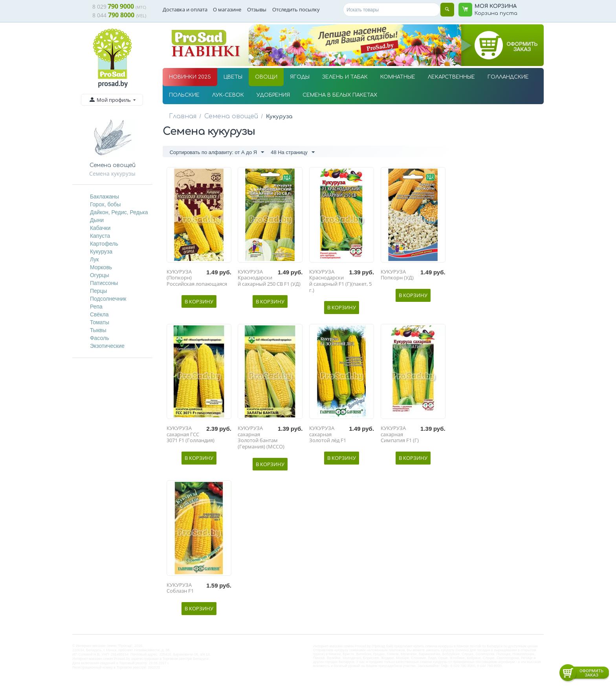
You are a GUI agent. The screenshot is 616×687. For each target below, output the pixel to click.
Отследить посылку (296, 9)
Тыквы (98, 330)
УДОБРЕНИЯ (273, 95)
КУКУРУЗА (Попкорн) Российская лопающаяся (197, 280)
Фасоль (100, 338)
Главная (181, 116)
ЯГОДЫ (300, 77)
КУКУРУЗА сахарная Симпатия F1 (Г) (400, 436)
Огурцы (100, 275)
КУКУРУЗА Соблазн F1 (180, 590)
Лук (94, 259)
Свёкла (99, 314)
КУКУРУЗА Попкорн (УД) (397, 277)
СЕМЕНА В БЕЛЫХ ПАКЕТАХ (340, 95)
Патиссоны (104, 283)
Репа (96, 307)
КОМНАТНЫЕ (398, 77)
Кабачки (100, 228)
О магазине (227, 9)
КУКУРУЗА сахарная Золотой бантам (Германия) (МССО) (261, 439)
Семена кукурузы (112, 174)
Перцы (99, 291)
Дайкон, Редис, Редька (119, 212)
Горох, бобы (105, 204)
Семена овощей (224, 116)
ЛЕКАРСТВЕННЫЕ (451, 77)
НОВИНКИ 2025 (190, 77)
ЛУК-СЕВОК (228, 95)
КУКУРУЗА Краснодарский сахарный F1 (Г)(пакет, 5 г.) (340, 283)
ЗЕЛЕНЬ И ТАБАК (345, 77)
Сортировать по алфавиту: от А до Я (217, 153)
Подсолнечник (108, 299)
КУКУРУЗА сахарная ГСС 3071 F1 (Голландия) (191, 436)
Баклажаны (104, 197)
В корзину (199, 303)
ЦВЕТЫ (233, 77)
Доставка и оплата (185, 9)
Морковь (101, 267)
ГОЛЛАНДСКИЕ (508, 77)
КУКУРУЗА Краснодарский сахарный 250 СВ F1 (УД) (269, 280)
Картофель (104, 244)
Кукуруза (101, 252)
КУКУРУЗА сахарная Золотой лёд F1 (328, 436)
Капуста (100, 236)
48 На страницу (293, 153)
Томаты (100, 322)
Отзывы (257, 9)
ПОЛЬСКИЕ (184, 95)
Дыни (97, 220)
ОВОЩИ (266, 77)
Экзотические (107, 346)
